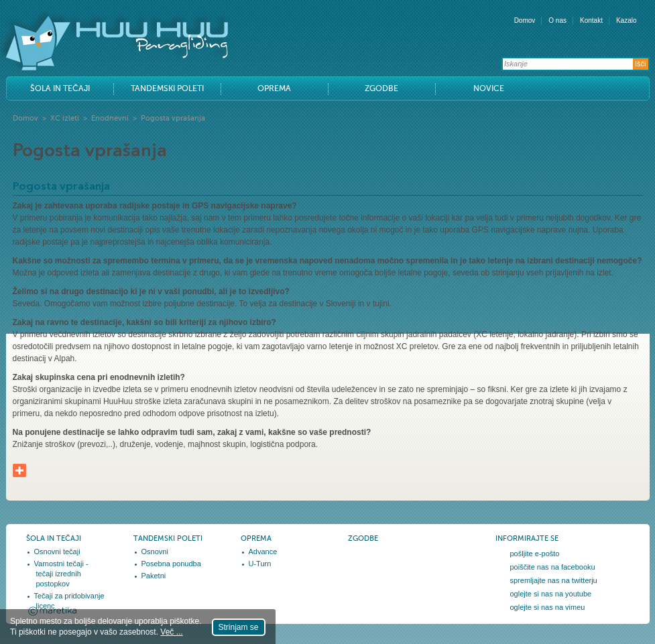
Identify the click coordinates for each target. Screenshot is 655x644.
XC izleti (65, 118)
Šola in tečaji (60, 88)
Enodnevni (110, 118)
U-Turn (260, 564)
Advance (263, 552)
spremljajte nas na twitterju (554, 580)
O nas (557, 20)
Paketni (154, 576)
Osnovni (155, 552)
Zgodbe (381, 88)
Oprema (274, 88)
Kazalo (627, 20)
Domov (525, 20)
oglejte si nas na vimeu (548, 607)
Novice (489, 88)
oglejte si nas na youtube (551, 594)
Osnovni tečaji (57, 552)
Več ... (171, 632)
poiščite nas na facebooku (553, 567)
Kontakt (591, 20)
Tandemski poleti (167, 88)
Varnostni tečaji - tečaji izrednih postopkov (61, 574)
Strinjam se (239, 627)
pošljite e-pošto (535, 554)
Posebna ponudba (171, 564)
